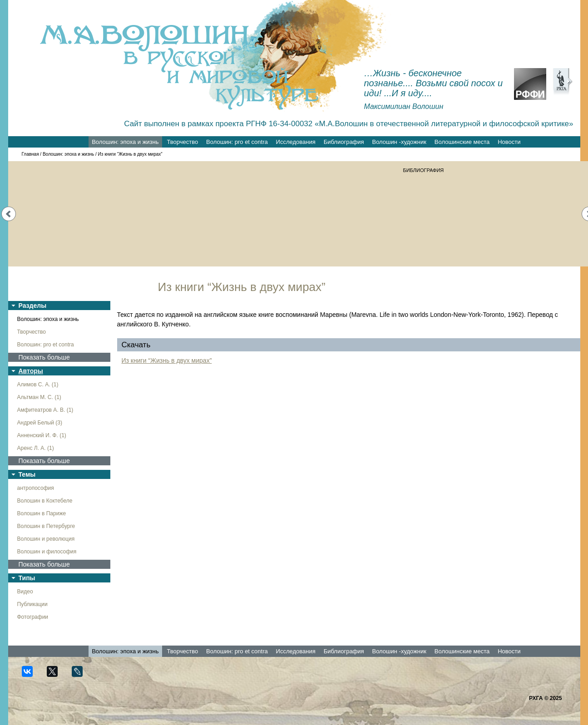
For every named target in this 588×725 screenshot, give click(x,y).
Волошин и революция (46, 539)
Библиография (344, 142)
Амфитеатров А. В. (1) (45, 410)
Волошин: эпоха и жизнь (125, 142)
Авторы (31, 371)
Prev (9, 214)
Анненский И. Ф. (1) (42, 435)
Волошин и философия (47, 552)
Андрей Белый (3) (40, 423)
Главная (30, 154)
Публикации (32, 604)
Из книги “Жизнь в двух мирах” (167, 360)
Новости (509, 142)
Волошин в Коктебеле (45, 501)
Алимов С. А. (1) (38, 385)
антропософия (36, 488)
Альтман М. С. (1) (39, 397)
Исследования (296, 142)
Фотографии (33, 617)
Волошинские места (462, 142)
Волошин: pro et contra (237, 142)
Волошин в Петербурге (46, 526)
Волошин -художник (399, 142)
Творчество (182, 142)
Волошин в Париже (42, 513)
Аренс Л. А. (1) (36, 448)
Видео (25, 592)
